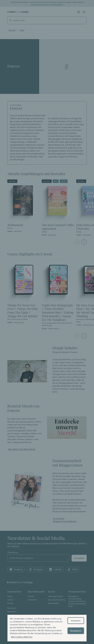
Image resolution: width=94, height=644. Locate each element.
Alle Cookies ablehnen (22, 637)
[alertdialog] (47, 628)
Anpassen (76, 621)
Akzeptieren (76, 631)
